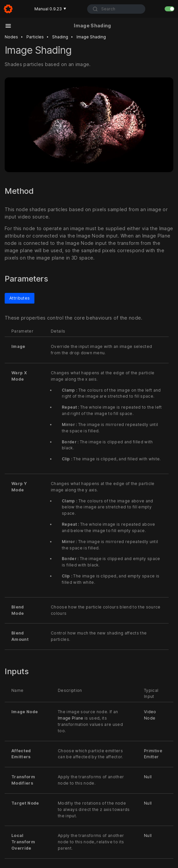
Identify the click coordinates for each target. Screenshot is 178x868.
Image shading (91, 37)
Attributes (20, 298)
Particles (35, 37)
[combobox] (116, 9)
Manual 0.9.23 (50, 9)
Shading (60, 37)
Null (148, 777)
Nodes (11, 37)
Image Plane (71, 718)
